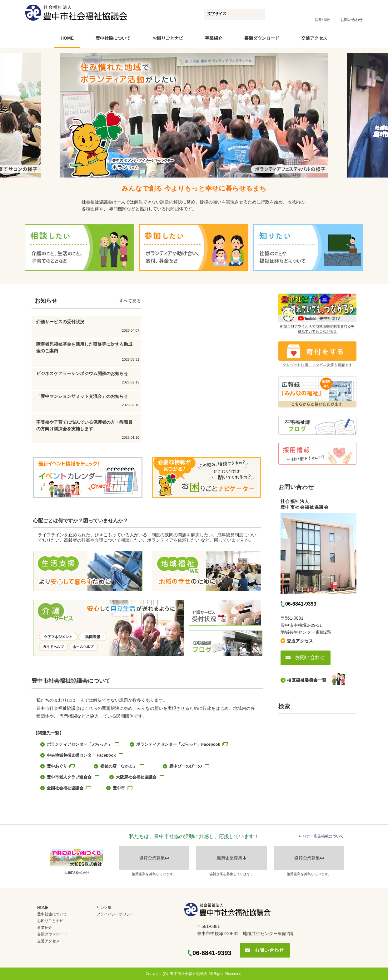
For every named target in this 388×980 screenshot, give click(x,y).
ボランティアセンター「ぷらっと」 (79, 744)
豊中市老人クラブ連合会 (69, 777)
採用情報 (322, 20)
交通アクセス (314, 38)
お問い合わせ (351, 20)
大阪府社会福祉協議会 (136, 777)
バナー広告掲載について (323, 836)
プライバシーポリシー (115, 914)
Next (337, 116)
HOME (67, 38)
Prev (51, 116)
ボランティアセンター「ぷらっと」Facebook (178, 744)
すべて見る (130, 301)
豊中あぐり (57, 766)
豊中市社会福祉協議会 (189, 974)
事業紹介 (214, 38)
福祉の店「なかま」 (119, 766)
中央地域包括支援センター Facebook (81, 755)
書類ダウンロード (262, 38)
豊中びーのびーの (186, 766)
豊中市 (119, 788)
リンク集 (104, 908)
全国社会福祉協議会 (65, 788)
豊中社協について (113, 38)
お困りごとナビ (168, 38)
